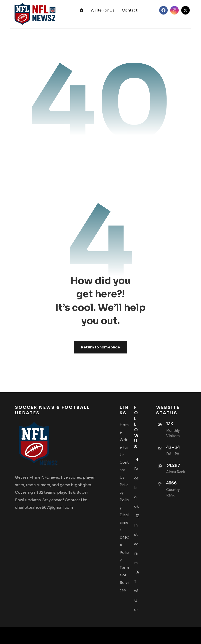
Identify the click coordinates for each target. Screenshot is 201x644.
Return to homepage (101, 347)
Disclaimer (124, 523)
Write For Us (124, 447)
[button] (163, 10)
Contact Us (124, 470)
